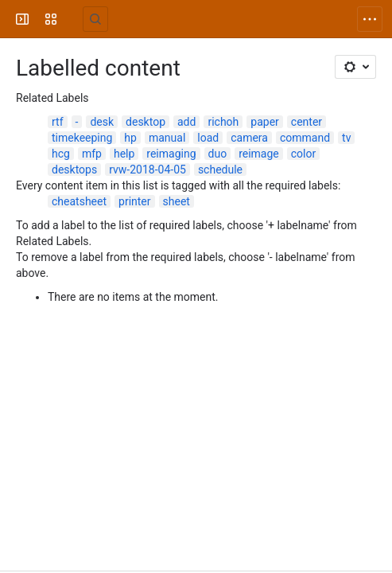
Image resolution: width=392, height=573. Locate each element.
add (186, 122)
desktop (146, 122)
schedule (220, 170)
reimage (259, 154)
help (124, 154)
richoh (223, 122)
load (208, 138)
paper (265, 122)
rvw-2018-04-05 (147, 170)
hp (130, 138)
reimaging (171, 154)
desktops (74, 170)
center (307, 122)
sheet (177, 201)
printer (135, 201)
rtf (58, 122)
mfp (92, 154)
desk (102, 122)
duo (218, 154)
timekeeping (82, 138)
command (305, 138)
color (303, 154)
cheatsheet (79, 201)
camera (249, 138)
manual (167, 138)
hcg (61, 154)
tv (346, 138)
